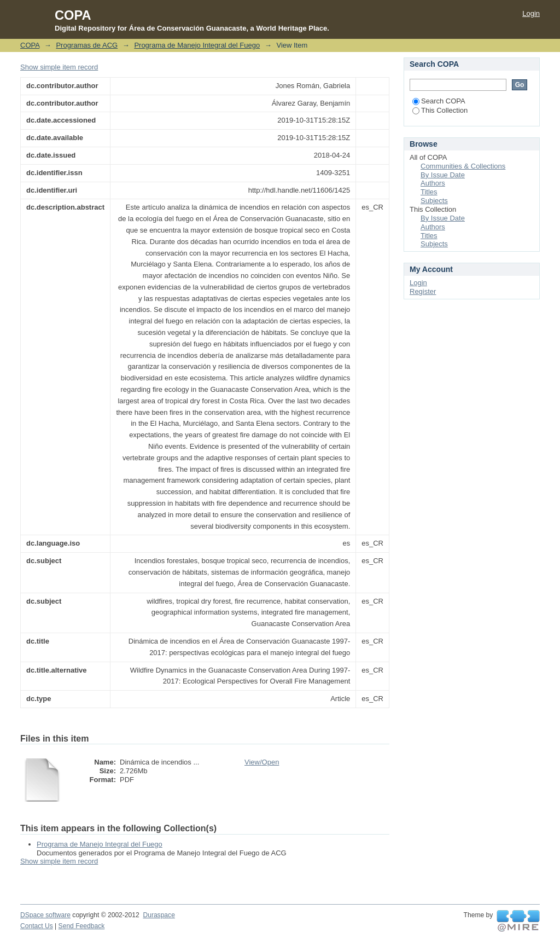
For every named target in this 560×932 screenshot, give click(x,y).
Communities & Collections (463, 166)
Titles (429, 192)
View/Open (262, 762)
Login (531, 13)
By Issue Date (443, 175)
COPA (30, 45)
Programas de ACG (87, 45)
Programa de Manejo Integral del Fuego (197, 45)
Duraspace (159, 915)
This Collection (440, 110)
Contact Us (37, 926)
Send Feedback (82, 926)
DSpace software (45, 915)
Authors (433, 183)
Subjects (434, 201)
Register (423, 291)
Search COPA (439, 101)
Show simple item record (59, 67)
